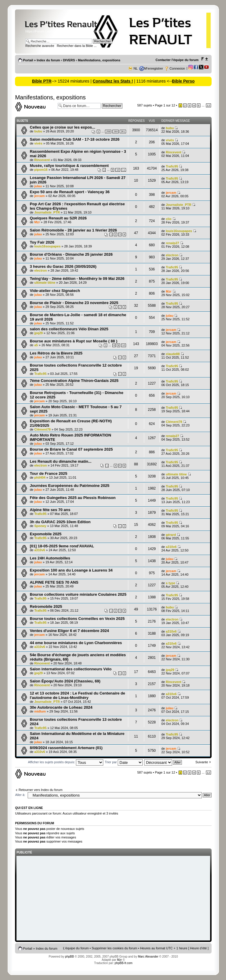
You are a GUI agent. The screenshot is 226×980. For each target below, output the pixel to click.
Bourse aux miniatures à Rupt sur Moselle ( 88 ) (74, 341)
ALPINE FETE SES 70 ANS (54, 582)
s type (170, 583)
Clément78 (43, 429)
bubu (38, 131)
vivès (39, 143)
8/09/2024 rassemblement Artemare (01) (66, 748)
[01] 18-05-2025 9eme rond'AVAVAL (62, 546)
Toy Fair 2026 (42, 242)
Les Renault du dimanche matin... (61, 461)
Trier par (124, 762)
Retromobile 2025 (46, 606)
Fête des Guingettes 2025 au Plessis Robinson (73, 498)
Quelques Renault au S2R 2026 (58, 218)
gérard (171, 535)
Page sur (165, 105)
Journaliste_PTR (47, 212)
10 (118, 170)
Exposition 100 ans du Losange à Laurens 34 (71, 570)
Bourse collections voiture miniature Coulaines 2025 (78, 594)
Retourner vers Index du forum (40, 790)
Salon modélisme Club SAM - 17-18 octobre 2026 (75, 139)
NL (136, 68)
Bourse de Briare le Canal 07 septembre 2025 (71, 449)
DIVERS (69, 60)
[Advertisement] (113, 899)
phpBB (69, 957)
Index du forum (48, 60)
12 (208, 105)
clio (168, 219)
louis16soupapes (179, 231)
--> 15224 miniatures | (72, 81)
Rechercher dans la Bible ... (77, 46)
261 (123, 132)
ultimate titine (45, 283)
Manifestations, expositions (99, 60)
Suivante (202, 762)
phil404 (40, 477)
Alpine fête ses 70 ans (50, 510)
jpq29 (39, 333)
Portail (28, 60)
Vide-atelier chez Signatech (55, 291)
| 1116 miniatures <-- (152, 81)
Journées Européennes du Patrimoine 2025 (69, 486)
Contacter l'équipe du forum (177, 60)
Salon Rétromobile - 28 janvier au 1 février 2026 (73, 230)
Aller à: (20, 795)
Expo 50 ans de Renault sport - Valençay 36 (70, 192)
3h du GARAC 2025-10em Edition (60, 522)
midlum (40, 711)
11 (124, 170)
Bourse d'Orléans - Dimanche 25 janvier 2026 (71, 254)
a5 (36, 345)
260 (116, 132)
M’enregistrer (154, 68)
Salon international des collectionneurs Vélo (71, 669)
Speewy (40, 526)
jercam (40, 196)
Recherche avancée (40, 46)
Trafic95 (172, 166)
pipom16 (41, 170)
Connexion (177, 68)
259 (108, 132)
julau (38, 186)
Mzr (37, 222)
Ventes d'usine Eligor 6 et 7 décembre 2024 (69, 631)
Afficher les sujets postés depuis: (66, 762)
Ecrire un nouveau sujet (35, 107)
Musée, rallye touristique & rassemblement (69, 166)
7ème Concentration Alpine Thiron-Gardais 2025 (74, 381)
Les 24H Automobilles (50, 558)
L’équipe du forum (76, 948)
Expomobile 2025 (46, 534)
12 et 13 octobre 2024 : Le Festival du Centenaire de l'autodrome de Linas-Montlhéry (77, 695)
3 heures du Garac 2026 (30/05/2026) (63, 266)
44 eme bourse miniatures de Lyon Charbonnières (76, 643)
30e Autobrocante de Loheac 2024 (61, 707)
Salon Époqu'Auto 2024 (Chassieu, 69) (65, 681)
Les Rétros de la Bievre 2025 (56, 353)
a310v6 (40, 550)
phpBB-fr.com (124, 963)
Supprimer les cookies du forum (115, 948)
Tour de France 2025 (48, 473)
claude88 (173, 354)
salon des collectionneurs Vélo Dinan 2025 (69, 329)
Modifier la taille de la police (204, 59)
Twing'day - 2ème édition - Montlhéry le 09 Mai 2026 (77, 279)
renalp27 (172, 243)
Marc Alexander (148, 957)
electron (172, 255)
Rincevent (42, 160)
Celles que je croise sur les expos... (62, 127)
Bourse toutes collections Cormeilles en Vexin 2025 (77, 619)
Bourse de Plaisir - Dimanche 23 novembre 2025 (74, 303)
